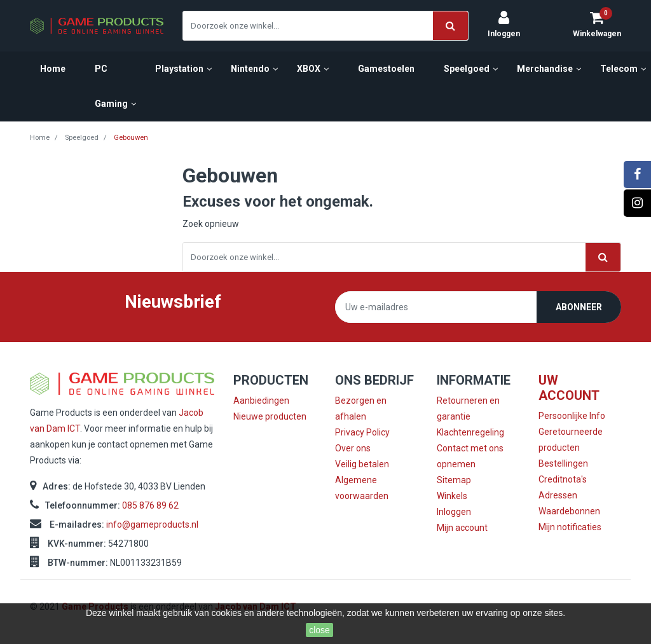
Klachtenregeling (470, 432)
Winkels (452, 496)
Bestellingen (563, 463)
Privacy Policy (362, 432)
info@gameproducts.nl (152, 524)
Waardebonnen (569, 511)
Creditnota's (563, 479)
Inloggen (454, 512)
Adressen (558, 495)
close (319, 630)
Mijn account (462, 528)
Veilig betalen (362, 464)
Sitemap (454, 480)
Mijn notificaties (570, 527)
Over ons (353, 448)
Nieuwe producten (270, 416)
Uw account (569, 388)
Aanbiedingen (261, 401)
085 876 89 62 (150, 505)
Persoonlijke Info (572, 416)
